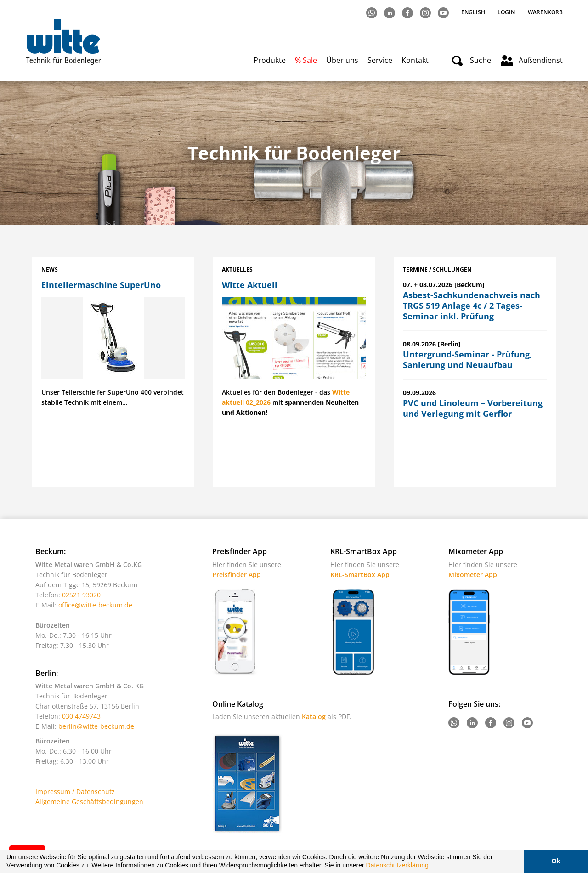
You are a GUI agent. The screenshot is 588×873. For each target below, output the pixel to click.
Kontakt (415, 60)
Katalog (314, 717)
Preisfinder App (237, 575)
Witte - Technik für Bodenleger (63, 42)
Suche (481, 60)
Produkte (270, 60)
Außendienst (541, 60)
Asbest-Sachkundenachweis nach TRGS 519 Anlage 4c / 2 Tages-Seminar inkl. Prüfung (472, 306)
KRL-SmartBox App (360, 575)
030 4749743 (81, 716)
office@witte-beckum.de (95, 605)
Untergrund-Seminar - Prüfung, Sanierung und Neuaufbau (467, 360)
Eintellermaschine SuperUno (101, 285)
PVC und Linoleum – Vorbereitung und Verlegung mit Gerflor (473, 408)
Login (506, 12)
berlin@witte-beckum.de (96, 726)
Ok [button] (556, 861)
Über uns (342, 60)
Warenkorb (545, 12)
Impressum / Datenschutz (75, 791)
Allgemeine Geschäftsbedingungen (89, 802)
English (474, 12)
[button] (434, 867)
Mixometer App (473, 575)
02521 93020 (81, 595)
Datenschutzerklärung (397, 865)
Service (380, 60)
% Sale (306, 60)
